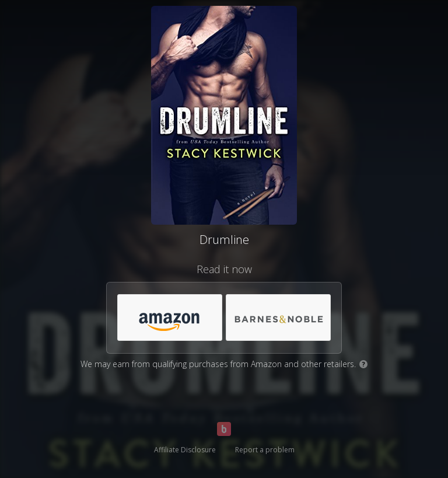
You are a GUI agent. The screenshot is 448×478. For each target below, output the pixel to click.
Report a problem (265, 450)
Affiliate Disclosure (185, 450)
